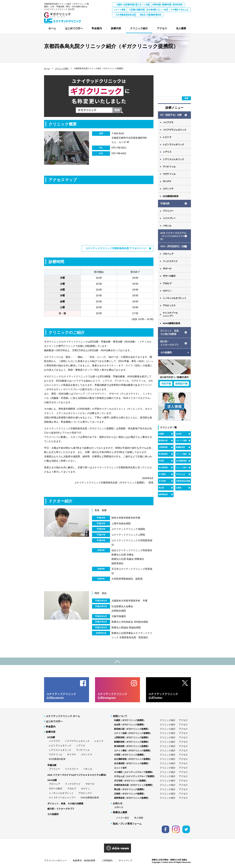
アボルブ (167, 286)
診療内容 (51, 732)
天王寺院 (183, 15)
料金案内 (51, 726)
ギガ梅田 (152, 15)
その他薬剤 (53, 814)
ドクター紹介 (123, 818)
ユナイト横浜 (152, 10)
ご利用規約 (107, 860)
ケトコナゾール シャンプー (170, 318)
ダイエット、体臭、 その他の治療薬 (170, 336)
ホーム (47, 68)
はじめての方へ (54, 721)
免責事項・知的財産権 (84, 860)
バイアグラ (168, 123)
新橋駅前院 (120, 10)
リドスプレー (169, 220)
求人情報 (139, 818)
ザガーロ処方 (169, 279)
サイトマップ (125, 860)
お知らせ (119, 807)
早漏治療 (165, 205)
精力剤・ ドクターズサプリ (169, 347)
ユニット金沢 (136, 15)
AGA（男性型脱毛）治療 (173, 249)
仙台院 (136, 5)
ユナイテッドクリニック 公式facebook (61, 696)
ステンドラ (168, 190)
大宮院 (167, 10)
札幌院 (120, 5)
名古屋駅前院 (183, 10)
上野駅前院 (183, 5)
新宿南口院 (152, 5)
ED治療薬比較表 (171, 198)
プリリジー (168, 213)
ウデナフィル (169, 175)
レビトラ (167, 138)
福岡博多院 (167, 20)
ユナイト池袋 (167, 5)
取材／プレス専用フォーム (127, 824)
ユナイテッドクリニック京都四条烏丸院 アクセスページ (116, 248)
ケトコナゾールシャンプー (62, 797)
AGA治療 (52, 780)
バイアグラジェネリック (175, 130)
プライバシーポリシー (55, 860)
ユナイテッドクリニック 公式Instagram (112, 696)
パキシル (167, 228)
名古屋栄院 (120, 15)
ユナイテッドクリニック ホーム (63, 716)
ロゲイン (167, 294)
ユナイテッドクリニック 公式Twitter (163, 696)
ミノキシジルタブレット (175, 301)
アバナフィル (169, 168)
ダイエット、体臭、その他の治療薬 (65, 803)
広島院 (152, 20)
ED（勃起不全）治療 (171, 115)
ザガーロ (167, 271)
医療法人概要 (120, 812)
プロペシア (168, 256)
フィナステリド (170, 264)
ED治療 (51, 737)
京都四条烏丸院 (120, 20)
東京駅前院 (136, 10)
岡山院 (136, 20)
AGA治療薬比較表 (172, 327)
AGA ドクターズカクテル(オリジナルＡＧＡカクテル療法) (77, 775)
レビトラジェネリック (174, 145)
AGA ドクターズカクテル (173, 238)
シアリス (167, 153)
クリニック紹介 (62, 68)
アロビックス (169, 309)
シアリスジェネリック (174, 160)
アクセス (183, 720)
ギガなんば (167, 15)
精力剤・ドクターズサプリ (61, 809)
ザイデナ (167, 183)
